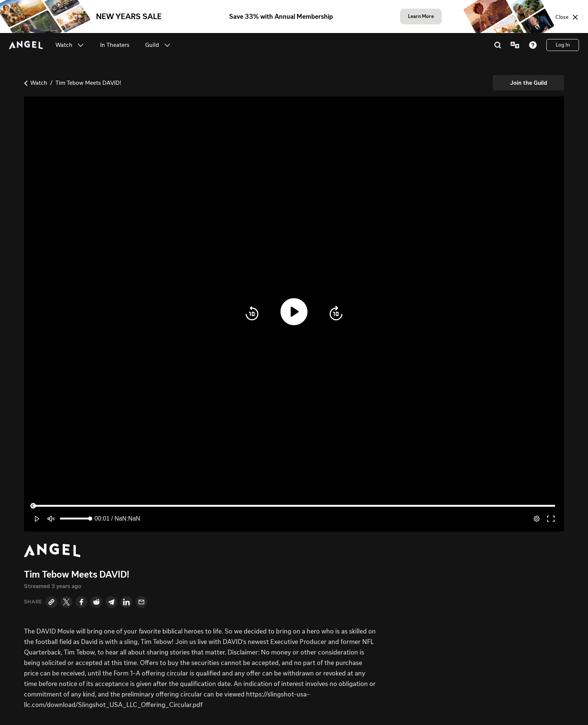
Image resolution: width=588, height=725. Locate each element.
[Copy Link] (51, 602)
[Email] (141, 602)
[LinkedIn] (126, 602)
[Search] (498, 45)
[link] (115, 45)
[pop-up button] (537, 519)
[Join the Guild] (528, 83)
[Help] (533, 45)
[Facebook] (81, 602)
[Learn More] (421, 17)
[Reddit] (96, 602)
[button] (81, 45)
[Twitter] (66, 602)
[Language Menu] (515, 45)
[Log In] (563, 45)
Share (33, 602)
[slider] (294, 506)
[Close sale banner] (567, 17)
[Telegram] (111, 602)
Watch (39, 83)
